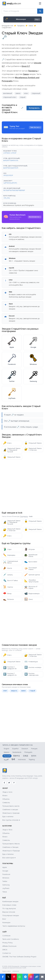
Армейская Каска (31, 556)
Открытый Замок (33, 443)
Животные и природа (11, 813)
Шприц (8, 575)
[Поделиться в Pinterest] (14, 977)
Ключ (7, 443)
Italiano (7, 752)
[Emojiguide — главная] (5, 771)
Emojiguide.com (7, 26)
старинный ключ (10, 97)
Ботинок (8, 599)
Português (28, 752)
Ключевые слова (9, 905)
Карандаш (9, 555)
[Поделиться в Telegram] (25, 977)
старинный (36, 93)
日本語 (26, 756)
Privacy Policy (7, 943)
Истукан (30, 549)
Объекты (6, 799)
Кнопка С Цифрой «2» (10, 674)
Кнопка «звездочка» (31, 674)
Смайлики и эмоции (10, 810)
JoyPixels (6, 888)
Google (5, 871)
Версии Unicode (9, 912)
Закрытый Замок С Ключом (33, 449)
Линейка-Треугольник (31, 581)
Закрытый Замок (12, 457)
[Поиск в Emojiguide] (19, 11)
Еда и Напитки (8, 854)
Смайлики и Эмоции (10, 847)
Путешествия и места (11, 806)
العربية (6, 759)
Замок (31, 26)
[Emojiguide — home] (12, 4)
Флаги (5, 796)
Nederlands (17, 752)
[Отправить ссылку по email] (42, 977)
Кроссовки (31, 562)
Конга (7, 568)
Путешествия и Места (11, 844)
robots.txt (16, 971)
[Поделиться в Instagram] (31, 977)
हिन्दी (13, 759)
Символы (6, 803)
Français (34, 749)
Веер (7, 594)
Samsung (6, 885)
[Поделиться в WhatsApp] (20, 977)
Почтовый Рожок (30, 569)
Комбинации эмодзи (10, 902)
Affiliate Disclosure (9, 946)
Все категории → (9, 858)
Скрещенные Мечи (11, 562)
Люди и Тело (7, 830)
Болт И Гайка (10, 581)
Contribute (6, 936)
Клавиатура (31, 662)
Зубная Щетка (32, 575)
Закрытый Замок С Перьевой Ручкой (12, 450)
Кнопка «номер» (33, 667)
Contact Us (7, 953)
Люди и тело (7, 792)
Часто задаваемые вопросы (14, 926)
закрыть (14, 691)
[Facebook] (4, 783)
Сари (7, 549)
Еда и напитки (8, 817)
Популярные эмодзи (11, 915)
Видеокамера (32, 594)
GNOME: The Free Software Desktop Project (19, 957)
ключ (26, 93)
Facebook (6, 874)
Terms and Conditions (11, 939)
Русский (7, 756)
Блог (4, 919)
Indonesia (22, 759)
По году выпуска (9, 909)
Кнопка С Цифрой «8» (10, 668)
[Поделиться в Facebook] (3, 977)
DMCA (5, 950)
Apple (5, 867)
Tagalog (32, 759)
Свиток (8, 587)
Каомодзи (6, 922)
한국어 (34, 756)
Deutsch (25, 749)
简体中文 (17, 756)
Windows (6, 878)
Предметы (21, 26)
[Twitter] (9, 783)
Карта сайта (6, 971)
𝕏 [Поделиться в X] (8, 977)
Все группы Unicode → (11, 820)
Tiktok (5, 892)
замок (18, 93)
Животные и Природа (11, 851)
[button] (22, 152)
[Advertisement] (22, 485)
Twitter (5, 881)
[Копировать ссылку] (37, 977)
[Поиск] (40, 11)
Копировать (34, 108)
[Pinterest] (14, 783)
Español (15, 749)
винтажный (8, 93)
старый (23, 97)
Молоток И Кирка (31, 587)
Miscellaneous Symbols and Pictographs (19, 205)
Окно (29, 599)
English (7, 749)
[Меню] (40, 4)
